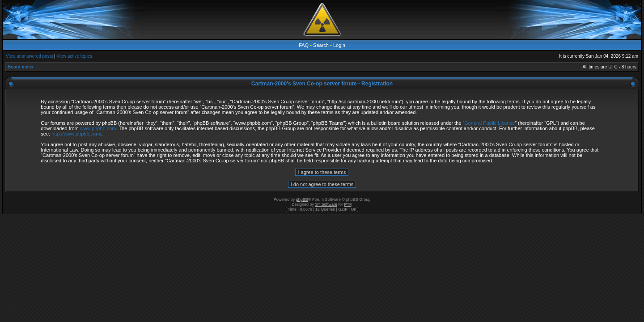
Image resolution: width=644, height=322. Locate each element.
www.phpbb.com (98, 128)
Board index (21, 67)
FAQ (304, 45)
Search (321, 45)
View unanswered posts (29, 56)
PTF (347, 204)
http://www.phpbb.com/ (76, 134)
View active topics (74, 56)
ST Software (326, 204)
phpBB (302, 199)
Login (339, 45)
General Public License (489, 123)
